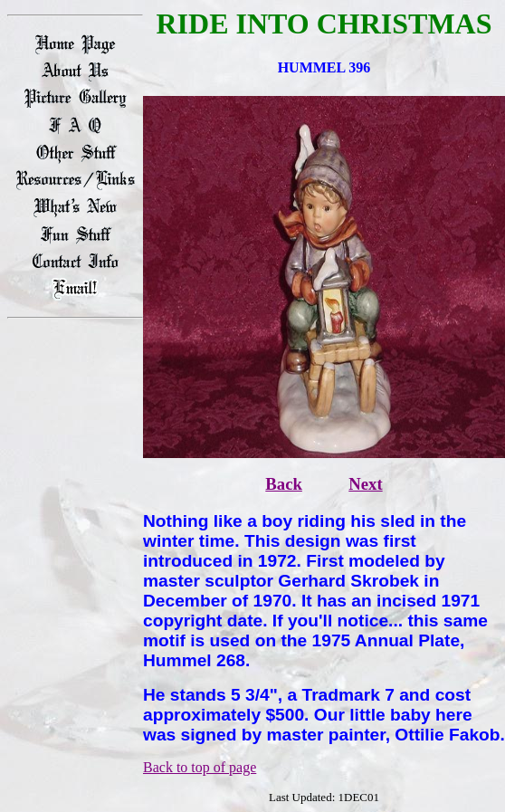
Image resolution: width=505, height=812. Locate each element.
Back (284, 484)
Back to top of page (200, 767)
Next (365, 484)
